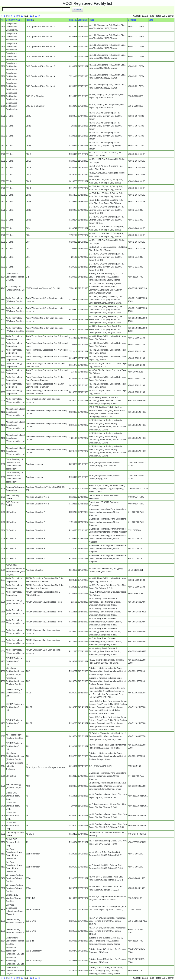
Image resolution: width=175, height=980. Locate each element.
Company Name (14, 20)
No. (2, 20)
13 (36, 16)
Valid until (83, 20)
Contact (132, 20)
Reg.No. (73, 20)
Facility (29, 20)
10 (22, 16)
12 (31, 16)
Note (151, 20)
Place (91, 20)
